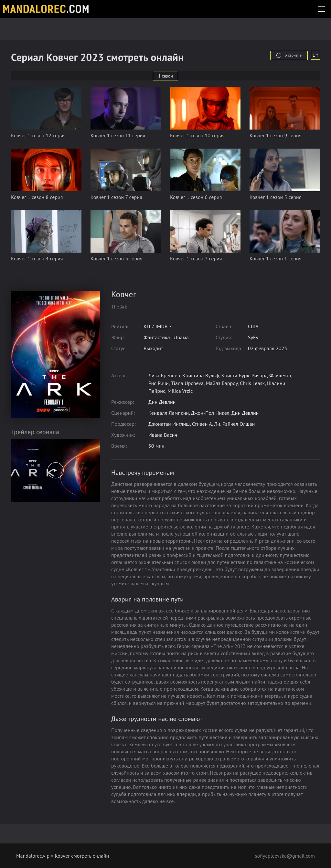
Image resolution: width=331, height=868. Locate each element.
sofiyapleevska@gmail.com (285, 856)
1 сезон (165, 76)
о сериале (289, 55)
